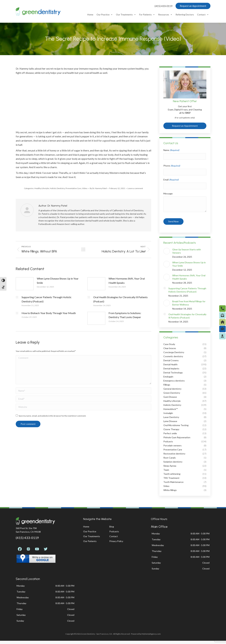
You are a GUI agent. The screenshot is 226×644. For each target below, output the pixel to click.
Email (171, 180)
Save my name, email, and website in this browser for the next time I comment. (52, 416)
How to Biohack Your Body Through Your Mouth (49, 313)
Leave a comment (135, 188)
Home (90, 15)
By (98, 188)
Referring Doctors (185, 15)
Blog (112, 527)
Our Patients (90, 541)
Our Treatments (126, 15)
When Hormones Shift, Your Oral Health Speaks (127, 281)
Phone (172, 166)
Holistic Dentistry (57, 188)
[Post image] (25, 284)
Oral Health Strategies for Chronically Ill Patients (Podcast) (120, 299)
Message (168, 194)
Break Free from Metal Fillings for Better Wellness (189, 303)
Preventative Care (73, 188)
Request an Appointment (185, 126)
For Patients (147, 15)
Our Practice (105, 15)
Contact (203, 15)
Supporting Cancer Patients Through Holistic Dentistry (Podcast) (47, 299)
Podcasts (114, 531)
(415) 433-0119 (163, 6)
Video (85, 188)
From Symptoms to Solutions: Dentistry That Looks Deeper (125, 315)
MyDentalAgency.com (151, 634)
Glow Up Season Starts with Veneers (187, 251)
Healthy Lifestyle (42, 188)
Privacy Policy (116, 541)
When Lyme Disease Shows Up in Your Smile (58, 281)
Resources (165, 15)
